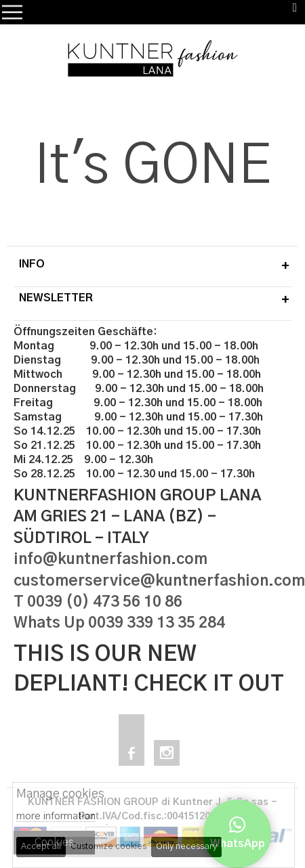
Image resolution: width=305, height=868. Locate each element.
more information (56, 816)
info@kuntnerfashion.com (110, 560)
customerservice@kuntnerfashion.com (159, 581)
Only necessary (186, 847)
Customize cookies (108, 847)
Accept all (41, 847)
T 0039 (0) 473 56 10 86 (98, 602)
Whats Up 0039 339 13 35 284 (119, 623)
